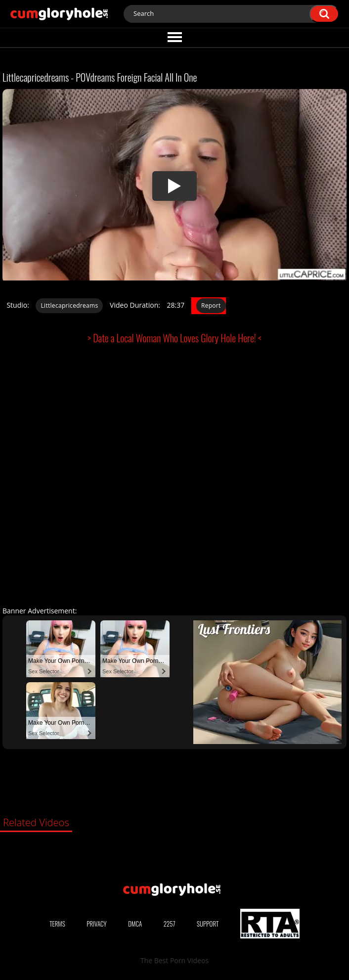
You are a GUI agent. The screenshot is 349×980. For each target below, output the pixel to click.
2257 (170, 924)
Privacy (96, 924)
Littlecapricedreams (69, 305)
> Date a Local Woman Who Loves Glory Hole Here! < (174, 338)
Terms (57, 924)
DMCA (135, 924)
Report (211, 305)
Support (208, 924)
